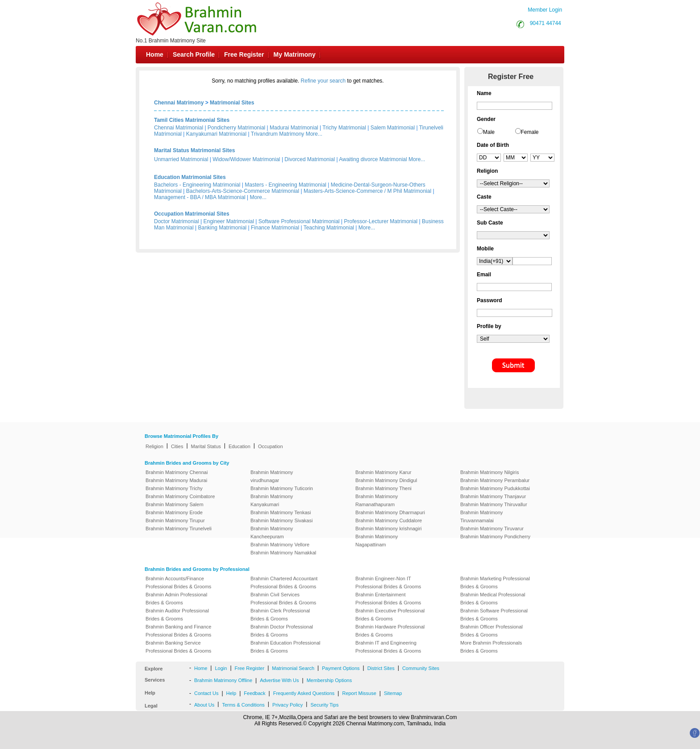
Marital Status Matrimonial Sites (194, 150)
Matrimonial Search (293, 668)
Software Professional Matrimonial (299, 221)
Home (155, 54)
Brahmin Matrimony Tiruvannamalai (481, 516)
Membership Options (329, 680)
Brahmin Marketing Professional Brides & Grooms (495, 583)
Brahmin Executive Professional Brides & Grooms (390, 615)
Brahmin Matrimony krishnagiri (389, 528)
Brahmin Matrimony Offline (223, 680)
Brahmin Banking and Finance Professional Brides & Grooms (178, 631)
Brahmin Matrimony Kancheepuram (272, 533)
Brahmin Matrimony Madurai (176, 480)
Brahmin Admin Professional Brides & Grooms (176, 599)
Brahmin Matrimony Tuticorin (282, 488)
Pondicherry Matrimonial (236, 128)
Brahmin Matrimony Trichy (174, 488)
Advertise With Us (279, 680)
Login (221, 668)
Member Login (545, 10)
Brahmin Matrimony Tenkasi (281, 512)
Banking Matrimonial (223, 228)
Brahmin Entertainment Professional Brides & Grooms (388, 599)
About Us (204, 705)
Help (231, 693)
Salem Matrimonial (393, 128)
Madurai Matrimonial (294, 128)
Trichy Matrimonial (344, 128)
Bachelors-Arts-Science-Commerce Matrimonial (243, 191)
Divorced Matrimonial (310, 159)
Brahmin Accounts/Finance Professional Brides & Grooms (178, 583)
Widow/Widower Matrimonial (246, 159)
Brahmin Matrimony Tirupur (175, 520)
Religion (154, 446)
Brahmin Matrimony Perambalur (495, 480)
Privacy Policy (287, 705)
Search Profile (194, 54)
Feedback (254, 693)
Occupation (271, 446)
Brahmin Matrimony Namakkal (283, 553)
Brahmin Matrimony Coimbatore (180, 496)
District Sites (381, 668)
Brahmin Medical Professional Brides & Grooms (493, 599)
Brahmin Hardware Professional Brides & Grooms (390, 631)
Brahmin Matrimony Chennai (177, 472)
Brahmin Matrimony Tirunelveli (179, 528)
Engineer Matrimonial (229, 221)
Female (530, 132)
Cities (177, 446)
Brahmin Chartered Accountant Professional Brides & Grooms (284, 583)
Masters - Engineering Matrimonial (285, 185)
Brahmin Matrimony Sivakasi (281, 520)
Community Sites (421, 668)
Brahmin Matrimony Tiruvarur (492, 528)
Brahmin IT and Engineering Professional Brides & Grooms (388, 647)
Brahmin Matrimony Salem (175, 504)
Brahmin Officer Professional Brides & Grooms (492, 631)
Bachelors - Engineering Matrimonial (197, 185)
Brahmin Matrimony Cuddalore (389, 520)
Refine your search (323, 81)
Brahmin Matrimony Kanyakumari (272, 500)
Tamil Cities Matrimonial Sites (192, 120)
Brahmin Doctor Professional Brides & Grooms (282, 631)
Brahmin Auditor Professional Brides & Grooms (177, 615)
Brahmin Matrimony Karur (383, 472)
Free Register (244, 54)
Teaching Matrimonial (329, 228)
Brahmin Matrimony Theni (383, 488)
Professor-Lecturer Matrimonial (381, 221)
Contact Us (206, 693)
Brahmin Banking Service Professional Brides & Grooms (178, 647)
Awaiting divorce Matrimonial (373, 159)
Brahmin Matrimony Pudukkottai (495, 488)
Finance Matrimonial (275, 228)
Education (240, 446)
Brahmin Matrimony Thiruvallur (494, 504)
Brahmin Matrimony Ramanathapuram (377, 500)
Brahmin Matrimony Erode (174, 512)
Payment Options (341, 668)
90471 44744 (546, 23)
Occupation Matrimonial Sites (192, 214)
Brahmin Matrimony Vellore (280, 545)
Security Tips (324, 705)
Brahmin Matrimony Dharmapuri (390, 512)
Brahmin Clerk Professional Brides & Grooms (280, 615)
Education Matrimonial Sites (190, 177)
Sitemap (393, 693)
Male (489, 132)
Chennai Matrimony (179, 103)
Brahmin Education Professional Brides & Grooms (285, 647)
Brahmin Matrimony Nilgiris (490, 472)
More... (314, 134)
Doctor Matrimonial (177, 221)
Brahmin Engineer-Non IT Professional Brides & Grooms (388, 583)
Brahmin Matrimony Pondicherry (495, 537)
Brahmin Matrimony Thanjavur (493, 496)
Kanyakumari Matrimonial (216, 134)
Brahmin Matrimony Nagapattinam (377, 541)
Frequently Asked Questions (304, 693)
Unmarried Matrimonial (181, 159)
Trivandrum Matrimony (278, 134)
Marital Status (206, 446)
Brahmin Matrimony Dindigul (386, 480)
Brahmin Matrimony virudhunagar (272, 476)
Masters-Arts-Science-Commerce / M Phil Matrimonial (367, 191)
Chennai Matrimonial (179, 128)
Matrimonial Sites (232, 103)
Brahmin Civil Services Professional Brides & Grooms (283, 599)
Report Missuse (359, 693)
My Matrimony (295, 54)
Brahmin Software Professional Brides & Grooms (494, 615)
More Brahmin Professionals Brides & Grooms (491, 647)
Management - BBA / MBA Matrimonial (200, 197)
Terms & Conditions (243, 705)
